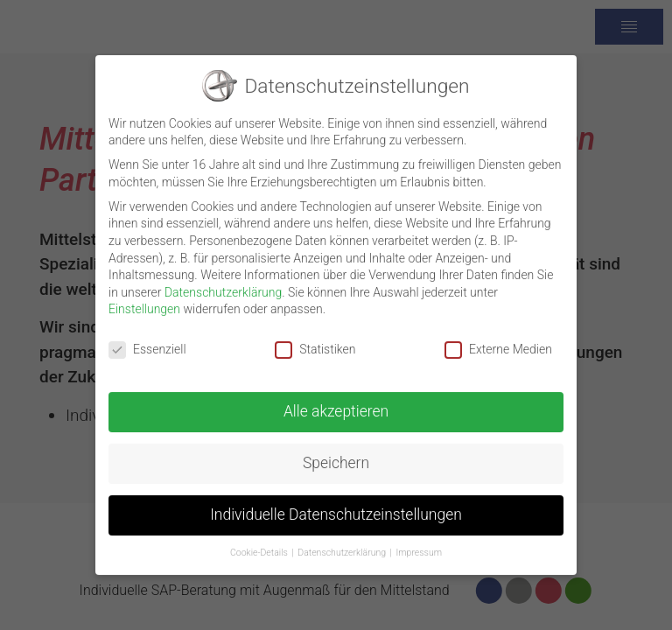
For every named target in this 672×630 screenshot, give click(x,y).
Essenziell (147, 341)
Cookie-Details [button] (259, 544)
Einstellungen (144, 301)
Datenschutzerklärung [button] (342, 544)
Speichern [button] (336, 454)
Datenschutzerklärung (223, 283)
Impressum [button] (420, 544)
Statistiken (315, 341)
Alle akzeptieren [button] (336, 402)
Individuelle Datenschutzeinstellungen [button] (336, 506)
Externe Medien (498, 341)
